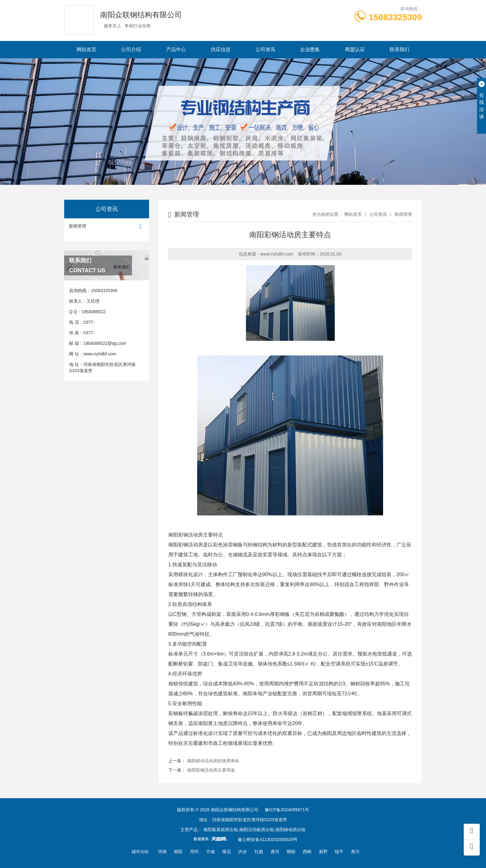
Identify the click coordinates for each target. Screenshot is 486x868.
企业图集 (310, 49)
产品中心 (176, 49)
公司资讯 (265, 49)
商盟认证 (355, 49)
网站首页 (86, 49)
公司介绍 (131, 49)
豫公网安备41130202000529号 (268, 839)
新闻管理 (107, 227)
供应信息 (221, 49)
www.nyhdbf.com (100, 354)
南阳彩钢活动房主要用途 (211, 770)
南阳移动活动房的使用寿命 (213, 761)
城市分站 (140, 852)
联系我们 (400, 49)
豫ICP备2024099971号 (287, 810)
